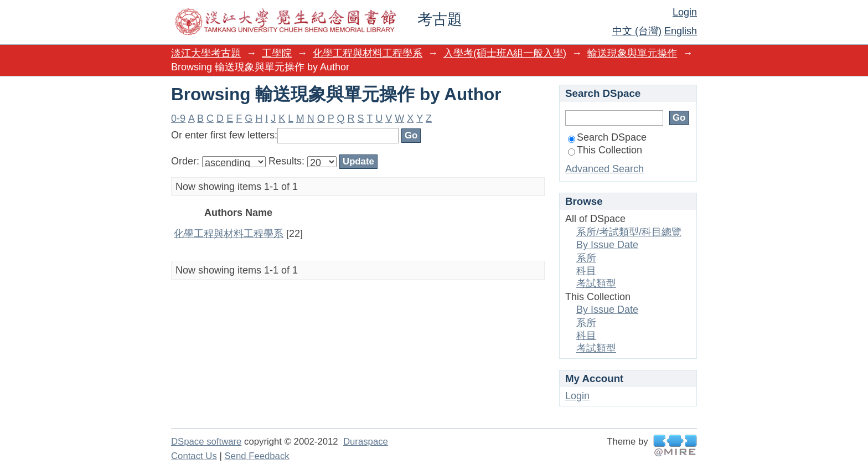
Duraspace (366, 442)
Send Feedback (257, 456)
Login (685, 12)
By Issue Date (607, 245)
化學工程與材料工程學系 (368, 53)
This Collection (605, 150)
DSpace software (206, 442)
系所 (586, 258)
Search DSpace (607, 137)
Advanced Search (604, 169)
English (681, 31)
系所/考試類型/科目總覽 (629, 232)
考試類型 (596, 283)
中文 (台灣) (637, 31)
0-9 (178, 118)
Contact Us (194, 456)
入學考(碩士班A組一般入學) (505, 53)
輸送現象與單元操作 (632, 53)
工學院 (277, 53)
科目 (586, 271)
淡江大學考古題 (206, 53)
